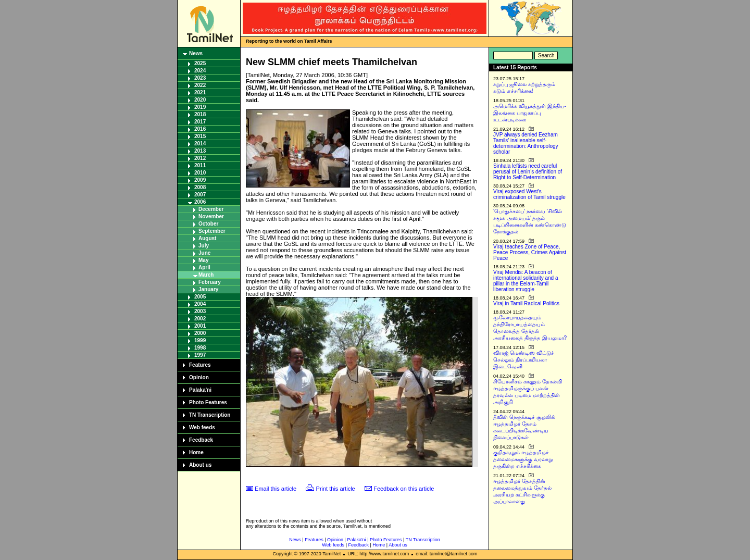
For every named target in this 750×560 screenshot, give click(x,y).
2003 (200, 311)
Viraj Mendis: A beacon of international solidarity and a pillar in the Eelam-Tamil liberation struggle (526, 281)
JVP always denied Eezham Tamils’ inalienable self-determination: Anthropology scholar (526, 143)
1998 (200, 348)
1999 (200, 340)
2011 (200, 165)
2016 (200, 129)
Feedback (201, 440)
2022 (200, 85)
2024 (200, 71)
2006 (200, 202)
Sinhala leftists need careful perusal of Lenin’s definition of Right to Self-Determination (528, 172)
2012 (200, 158)
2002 (200, 319)
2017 (200, 122)
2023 (200, 78)
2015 (200, 136)
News (196, 53)
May (203, 260)
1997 (200, 355)
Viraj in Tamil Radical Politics (526, 303)
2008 (200, 187)
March (206, 275)
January (208, 289)
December (211, 209)
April (204, 267)
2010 (200, 173)
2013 (200, 151)
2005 (200, 297)
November (211, 216)
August (207, 238)
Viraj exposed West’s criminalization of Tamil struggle (529, 194)
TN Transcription (210, 415)
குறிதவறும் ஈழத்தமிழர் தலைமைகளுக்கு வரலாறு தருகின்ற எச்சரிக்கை (523, 459)
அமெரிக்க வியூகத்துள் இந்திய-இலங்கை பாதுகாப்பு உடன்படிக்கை (530, 113)
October (208, 224)
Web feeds (202, 427)
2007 (200, 195)
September (212, 231)
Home (196, 452)
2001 (200, 326)
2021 (200, 92)
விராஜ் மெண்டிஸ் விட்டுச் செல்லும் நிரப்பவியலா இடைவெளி (524, 360)
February (210, 282)
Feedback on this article (404, 489)
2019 (200, 107)
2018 (200, 114)
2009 (200, 180)
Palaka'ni (200, 390)
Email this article (276, 489)
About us (200, 465)
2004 (200, 304)
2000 (200, 333)
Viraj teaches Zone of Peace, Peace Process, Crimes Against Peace (530, 252)
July (204, 246)
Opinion (199, 377)
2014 (200, 144)
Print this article (336, 489)
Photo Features (208, 402)
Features (200, 365)
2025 (200, 63)
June (204, 253)
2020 (200, 100)
